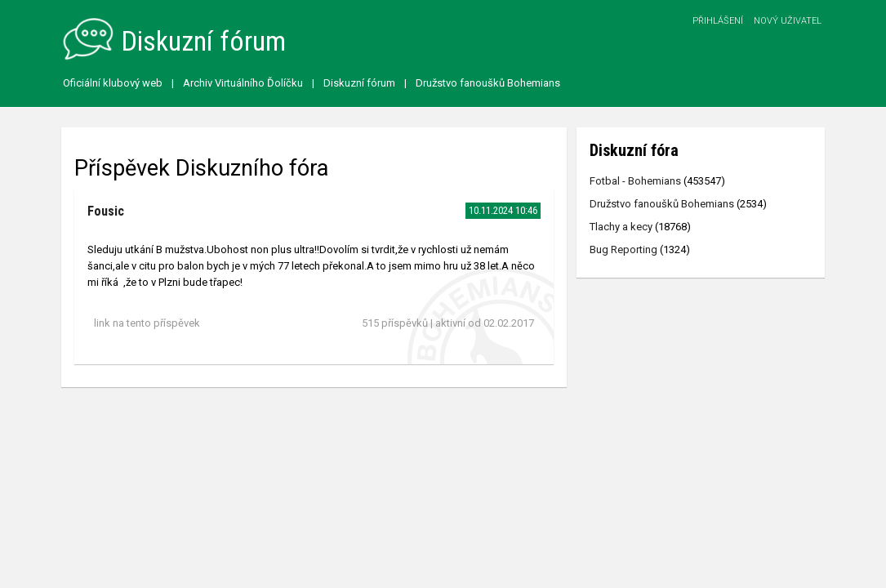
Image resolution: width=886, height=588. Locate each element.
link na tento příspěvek (147, 323)
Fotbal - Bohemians (635, 181)
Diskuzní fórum (359, 83)
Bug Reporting (623, 249)
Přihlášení (718, 21)
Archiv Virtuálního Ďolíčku (243, 83)
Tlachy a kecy (621, 227)
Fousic (106, 211)
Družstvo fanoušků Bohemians (488, 83)
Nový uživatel (788, 21)
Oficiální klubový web (113, 83)
